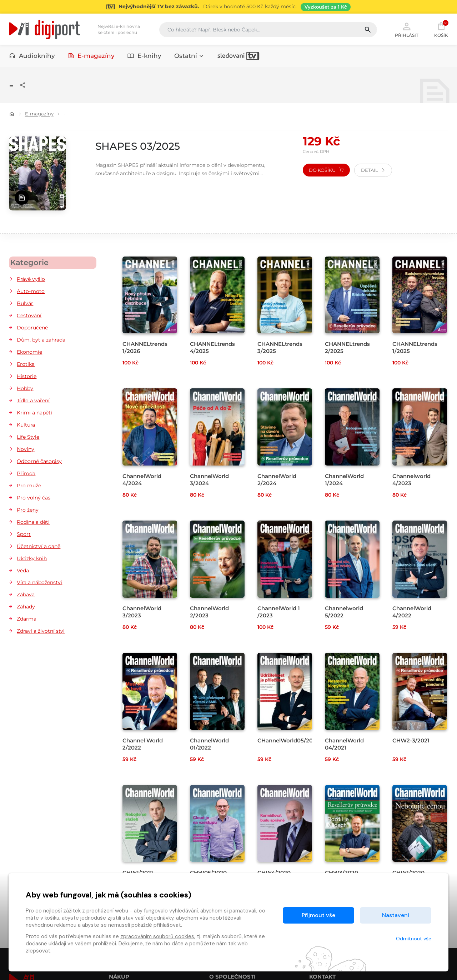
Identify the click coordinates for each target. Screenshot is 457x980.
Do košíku (326, 170)
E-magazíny (91, 56)
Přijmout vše (318, 915)
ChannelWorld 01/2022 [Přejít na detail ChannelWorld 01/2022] (209, 744)
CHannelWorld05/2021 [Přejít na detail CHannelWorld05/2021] (288, 741)
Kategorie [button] (30, 262)
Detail (373, 170)
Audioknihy (32, 56)
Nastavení (396, 915)
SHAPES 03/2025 (140, 146)
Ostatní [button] (189, 56)
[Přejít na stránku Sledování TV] (228, 7)
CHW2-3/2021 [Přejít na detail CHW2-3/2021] (411, 741)
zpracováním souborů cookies (157, 936)
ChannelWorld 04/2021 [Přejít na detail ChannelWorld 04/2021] (344, 744)
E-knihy (144, 56)
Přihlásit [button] (407, 29)
